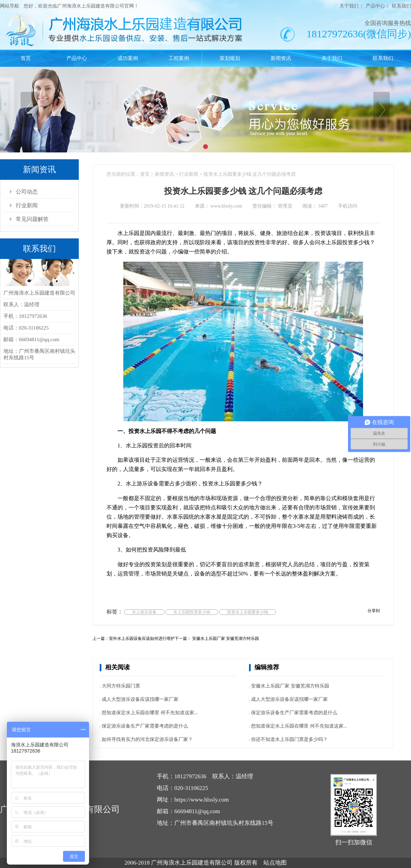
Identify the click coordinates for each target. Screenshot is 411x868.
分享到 (374, 611)
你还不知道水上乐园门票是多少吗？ (289, 739)
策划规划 (230, 58)
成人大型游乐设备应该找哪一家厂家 (140, 699)
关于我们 (349, 6)
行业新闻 (27, 205)
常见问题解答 (32, 219)
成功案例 (128, 58)
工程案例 (179, 58)
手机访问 (348, 206)
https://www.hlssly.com (202, 800)
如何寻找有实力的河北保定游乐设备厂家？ (147, 739)
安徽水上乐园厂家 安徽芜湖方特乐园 (225, 638)
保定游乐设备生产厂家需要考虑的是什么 (145, 726)
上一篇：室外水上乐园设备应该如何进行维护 (134, 638)
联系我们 (401, 6)
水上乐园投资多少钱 (192, 612)
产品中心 (375, 6)
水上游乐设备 (144, 612)
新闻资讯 (281, 58)
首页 (26, 58)
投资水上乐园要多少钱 (248, 612)
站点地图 (275, 863)
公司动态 (27, 192)
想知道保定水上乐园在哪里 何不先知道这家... (150, 713)
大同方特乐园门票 (121, 686)
